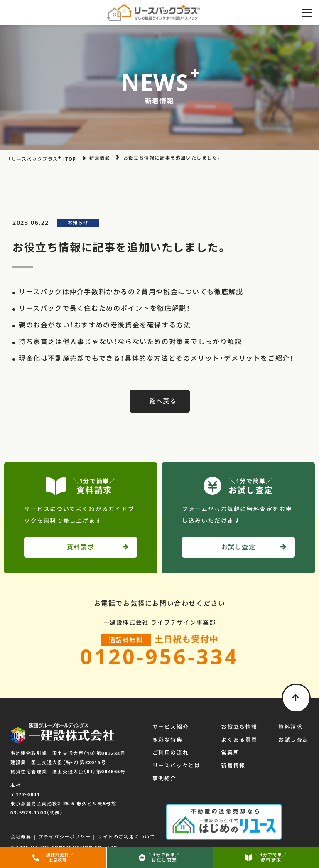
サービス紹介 (171, 727)
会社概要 (21, 837)
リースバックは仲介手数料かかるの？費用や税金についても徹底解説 (131, 292)
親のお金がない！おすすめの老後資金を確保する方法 (105, 325)
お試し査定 (293, 740)
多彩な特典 (168, 740)
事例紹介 (164, 778)
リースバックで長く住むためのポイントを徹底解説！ (104, 308)
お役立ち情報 (239, 727)
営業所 (230, 752)
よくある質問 (239, 740)
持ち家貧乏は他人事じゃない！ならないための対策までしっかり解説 (130, 342)
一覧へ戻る (160, 401)
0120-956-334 (159, 657)
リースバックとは (177, 765)
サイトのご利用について (126, 837)
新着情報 (233, 765)
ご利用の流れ (171, 752)
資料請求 (290, 727)
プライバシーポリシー (64, 837)
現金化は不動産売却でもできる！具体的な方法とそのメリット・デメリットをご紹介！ (156, 358)
